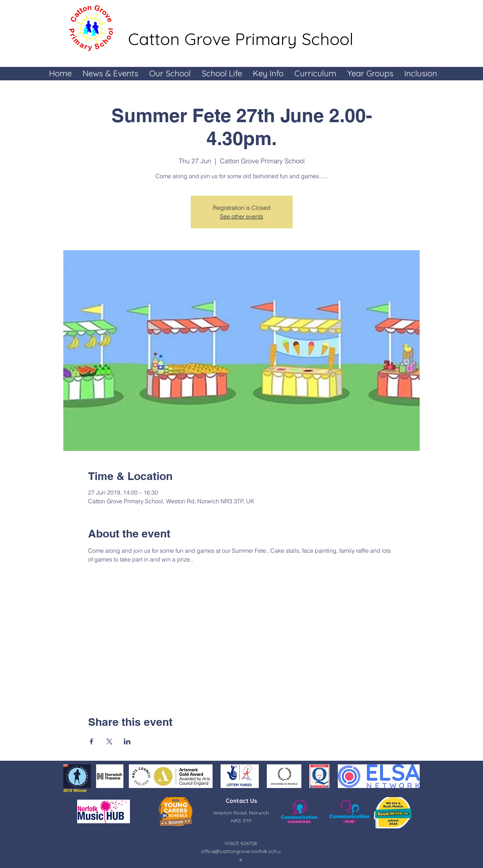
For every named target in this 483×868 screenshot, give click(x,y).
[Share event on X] (109, 741)
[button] (110, 73)
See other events (241, 216)
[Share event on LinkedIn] (127, 741)
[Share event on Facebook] (92, 741)
